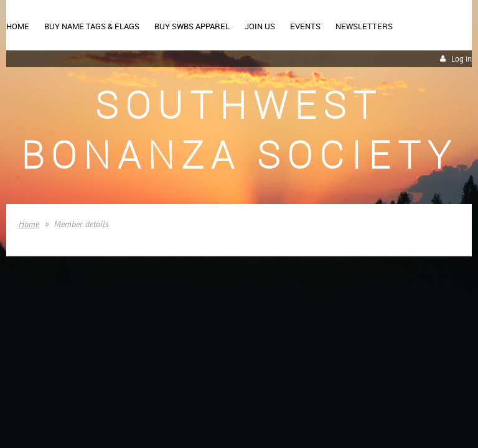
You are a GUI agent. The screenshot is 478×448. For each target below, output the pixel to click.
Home (29, 224)
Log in (462, 59)
